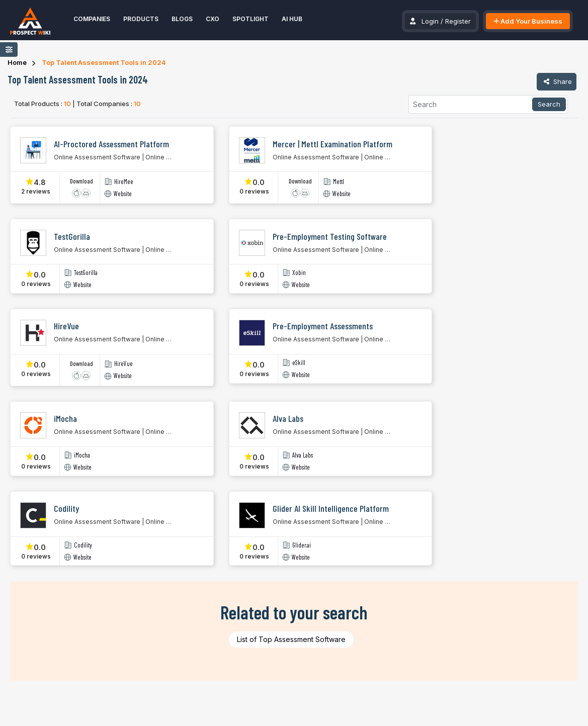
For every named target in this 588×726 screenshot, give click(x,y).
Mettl (339, 182)
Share (557, 81)
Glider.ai (302, 545)
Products (141, 19)
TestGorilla (86, 273)
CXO (213, 19)
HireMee (124, 182)
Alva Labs (303, 455)
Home (17, 62)
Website (123, 194)
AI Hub (292, 19)
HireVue (123, 364)
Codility (83, 545)
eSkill (299, 363)
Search (549, 104)
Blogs (182, 19)
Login (430, 21)
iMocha (82, 455)
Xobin (299, 273)
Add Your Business (528, 21)
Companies (92, 19)
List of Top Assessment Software (291, 639)
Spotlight (250, 19)
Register (458, 21)
